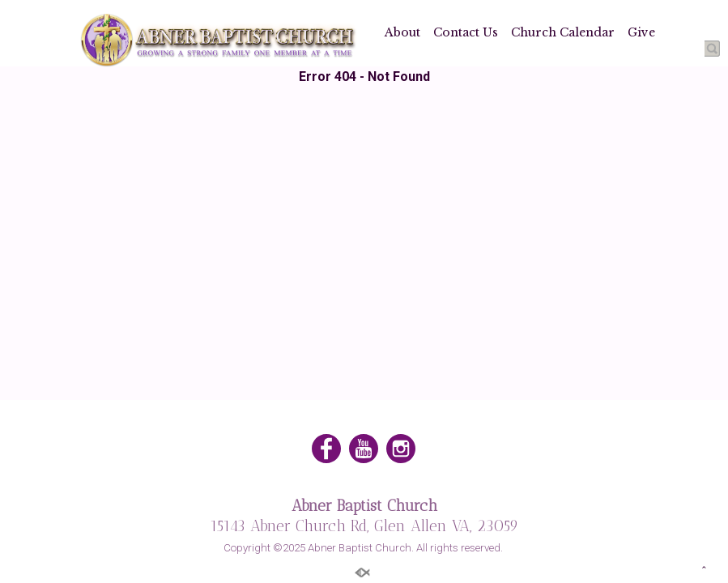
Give (641, 32)
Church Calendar (563, 32)
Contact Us (466, 32)
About (402, 32)
